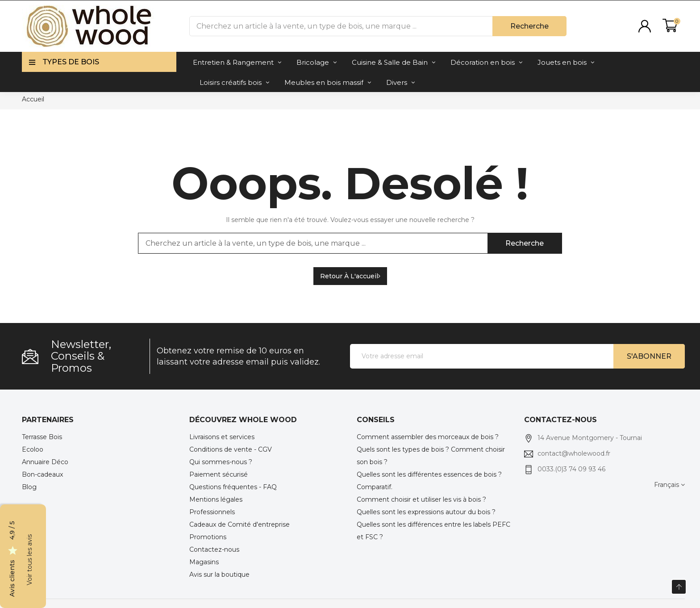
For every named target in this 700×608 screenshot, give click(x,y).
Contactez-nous (214, 549)
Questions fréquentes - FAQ (233, 487)
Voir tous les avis (29, 560)
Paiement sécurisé (219, 474)
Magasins (204, 562)
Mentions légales (216, 499)
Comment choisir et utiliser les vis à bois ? (421, 499)
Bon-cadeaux (42, 474)
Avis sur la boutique (219, 574)
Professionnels (212, 512)
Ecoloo (33, 449)
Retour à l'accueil (350, 276)
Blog (29, 487)
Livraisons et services (222, 437)
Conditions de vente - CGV (231, 449)
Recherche (529, 26)
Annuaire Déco (45, 462)
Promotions (208, 537)
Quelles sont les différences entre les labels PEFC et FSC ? (433, 531)
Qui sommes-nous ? (221, 462)
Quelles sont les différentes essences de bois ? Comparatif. (429, 481)
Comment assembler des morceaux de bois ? (428, 437)
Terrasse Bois (42, 437)
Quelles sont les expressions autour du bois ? (426, 512)
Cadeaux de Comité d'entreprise (240, 524)
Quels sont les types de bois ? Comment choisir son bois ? (431, 456)
